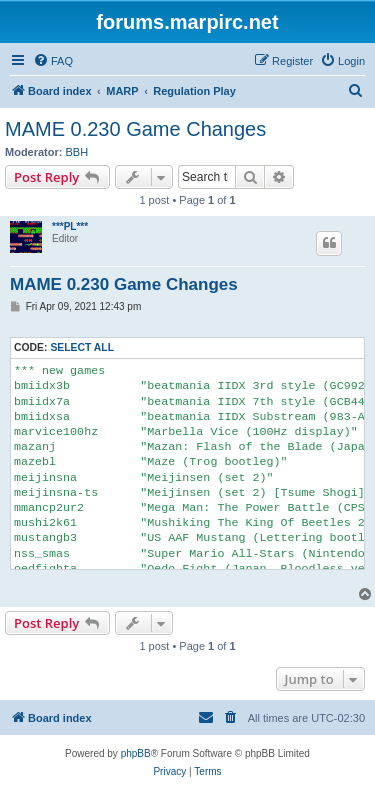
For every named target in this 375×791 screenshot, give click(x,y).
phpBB (136, 753)
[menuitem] (53, 61)
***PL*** (70, 226)
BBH (77, 152)
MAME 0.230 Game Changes (135, 129)
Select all (82, 347)
